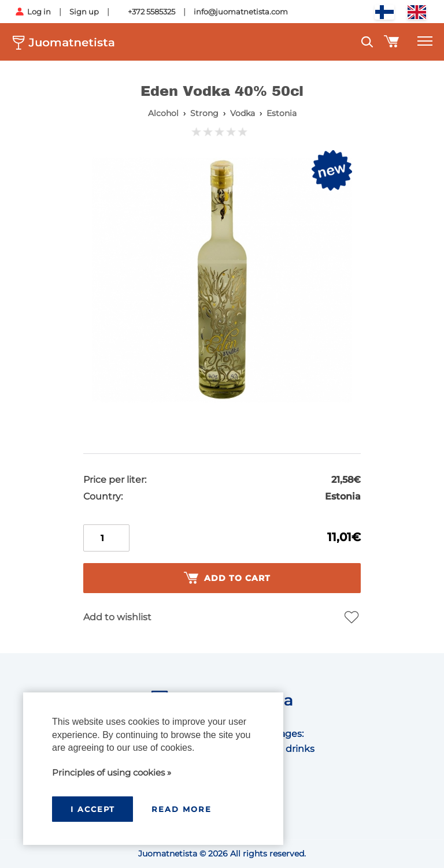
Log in (39, 12)
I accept (93, 809)
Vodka (243, 113)
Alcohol (163, 113)
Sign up (84, 12)
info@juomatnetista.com (241, 12)
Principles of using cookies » (112, 772)
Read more (182, 809)
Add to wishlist (117, 617)
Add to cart (227, 578)
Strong (204, 113)
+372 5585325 (151, 12)
